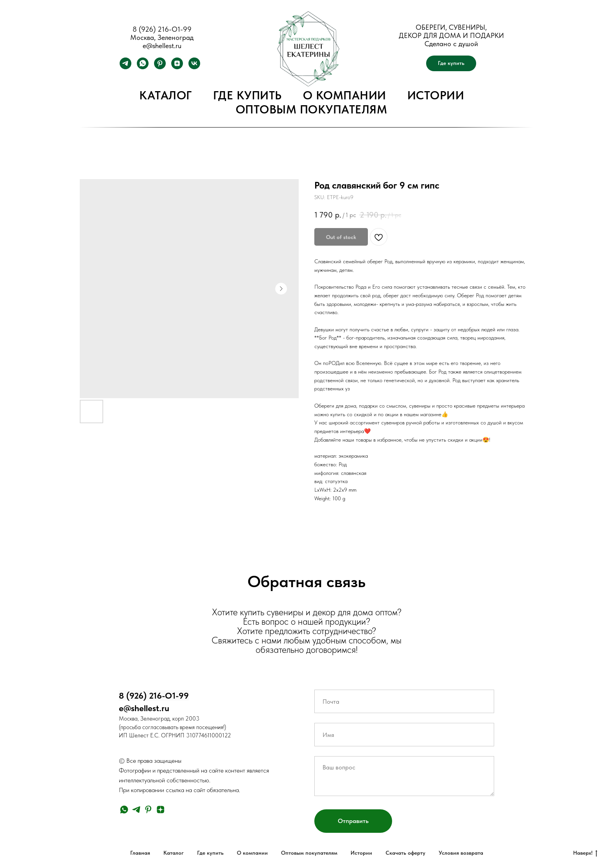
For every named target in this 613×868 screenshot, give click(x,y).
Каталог (166, 95)
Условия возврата (461, 853)
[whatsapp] (143, 67)
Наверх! (585, 853)
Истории (436, 95)
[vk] (194, 67)
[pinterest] (160, 67)
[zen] (177, 67)
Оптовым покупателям (312, 109)
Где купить (247, 95)
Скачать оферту (405, 853)
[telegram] (125, 67)
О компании (345, 95)
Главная (140, 853)
